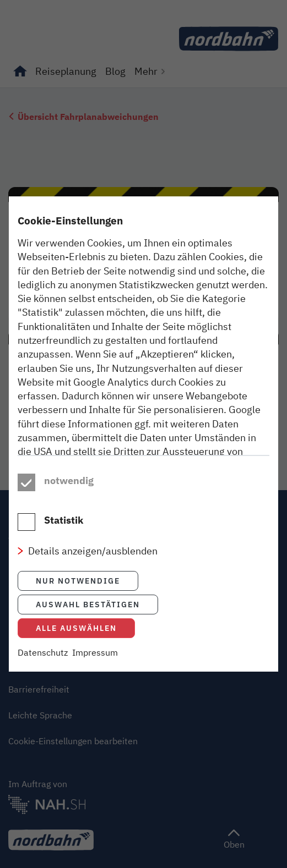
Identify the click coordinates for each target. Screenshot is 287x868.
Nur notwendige (78, 603)
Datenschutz (43, 675)
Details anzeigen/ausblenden (93, 573)
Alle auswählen (76, 650)
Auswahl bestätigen (88, 627)
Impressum (95, 675)
